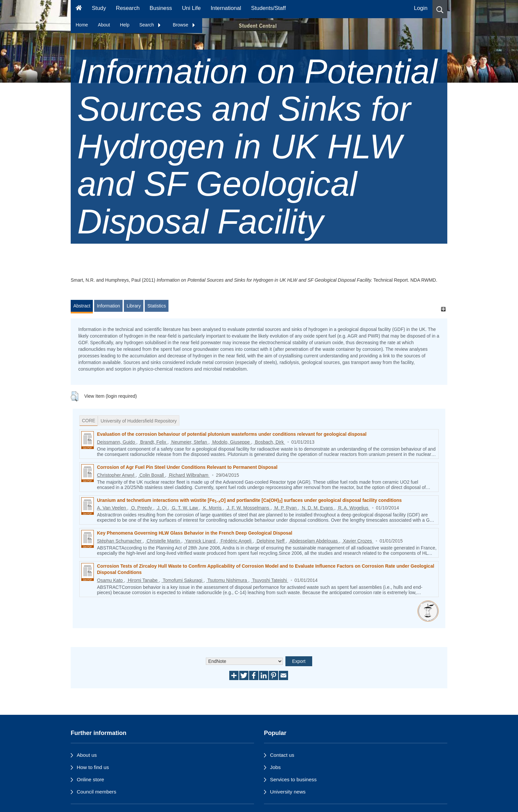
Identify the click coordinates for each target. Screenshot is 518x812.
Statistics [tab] (157, 306)
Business (161, 8)
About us (87, 755)
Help (125, 25)
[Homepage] (79, 9)
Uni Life (191, 8)
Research (128, 8)
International (226, 8)
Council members (96, 792)
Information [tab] (108, 306)
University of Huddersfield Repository (138, 421)
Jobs (275, 767)
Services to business (293, 779)
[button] (440, 9)
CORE (89, 421)
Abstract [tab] (82, 306)
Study (99, 8)
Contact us (282, 755)
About (104, 25)
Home (82, 25)
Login (421, 8)
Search (150, 25)
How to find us (93, 767)
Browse (184, 25)
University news (288, 792)
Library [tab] (134, 306)
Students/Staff (268, 8)
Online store (90, 779)
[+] (443, 309)
